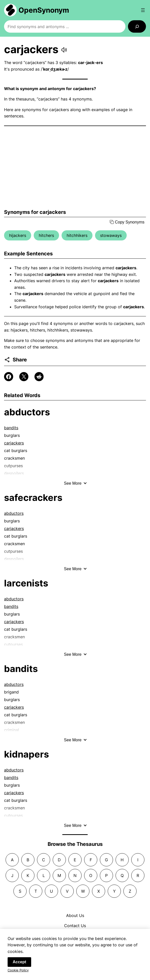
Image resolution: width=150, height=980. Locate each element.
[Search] (137, 26)
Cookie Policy (18, 972)
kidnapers (26, 754)
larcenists (26, 583)
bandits (11, 428)
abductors (27, 412)
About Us (75, 915)
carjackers (14, 443)
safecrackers (33, 498)
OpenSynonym (44, 10)
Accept (19, 963)
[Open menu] (143, 10)
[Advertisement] (75, 168)
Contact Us (75, 926)
